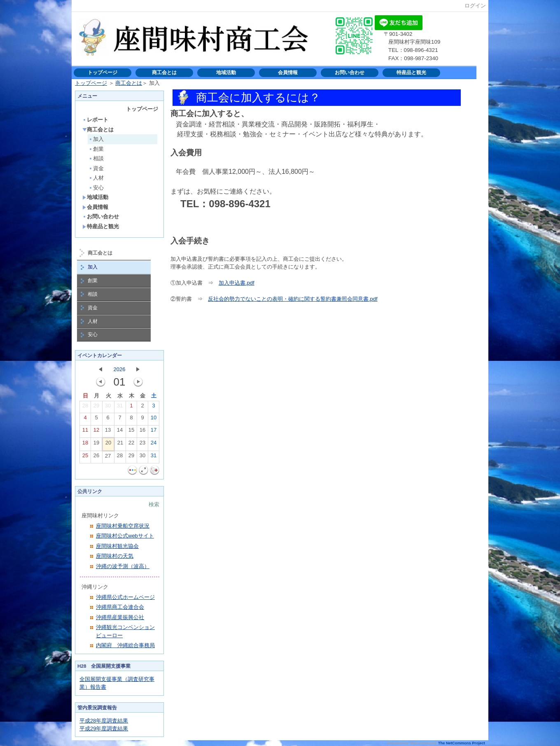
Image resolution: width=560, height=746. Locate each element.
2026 (120, 369)
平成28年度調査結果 (104, 721)
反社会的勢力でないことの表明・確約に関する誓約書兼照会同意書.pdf (293, 299)
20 (108, 444)
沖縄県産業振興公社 (120, 617)
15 (131, 432)
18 (85, 444)
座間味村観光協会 (117, 546)
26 (96, 457)
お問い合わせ (350, 72)
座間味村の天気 (115, 556)
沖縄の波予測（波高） (123, 566)
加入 (96, 139)
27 (108, 458)
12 (96, 432)
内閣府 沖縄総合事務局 (125, 645)
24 (154, 444)
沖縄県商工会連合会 (120, 607)
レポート (95, 120)
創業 (96, 149)
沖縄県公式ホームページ (125, 597)
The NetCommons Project (462, 743)
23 (142, 444)
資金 (96, 168)
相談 (96, 158)
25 (85, 457)
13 (108, 432)
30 (108, 407)
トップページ (103, 72)
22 (131, 444)
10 (154, 419)
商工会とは (164, 72)
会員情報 (288, 72)
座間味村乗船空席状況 (123, 526)
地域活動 (226, 72)
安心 (96, 188)
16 (142, 432)
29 (96, 407)
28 (85, 407)
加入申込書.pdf (237, 283)
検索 (154, 504)
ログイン (475, 6)
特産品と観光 (411, 72)
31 (120, 407)
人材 (96, 178)
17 (154, 432)
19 (96, 444)
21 (120, 444)
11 (85, 432)
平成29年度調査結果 (104, 728)
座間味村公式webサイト (125, 536)
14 (120, 432)
